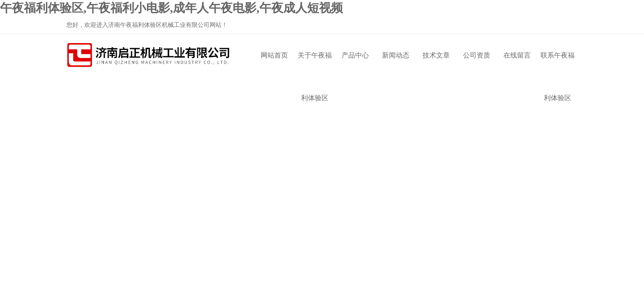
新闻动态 (396, 55)
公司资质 (477, 55)
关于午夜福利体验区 (315, 64)
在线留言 (517, 55)
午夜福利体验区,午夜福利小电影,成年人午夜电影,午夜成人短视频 (171, 8)
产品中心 (355, 55)
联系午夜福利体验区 (558, 64)
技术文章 (436, 55)
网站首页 (274, 55)
